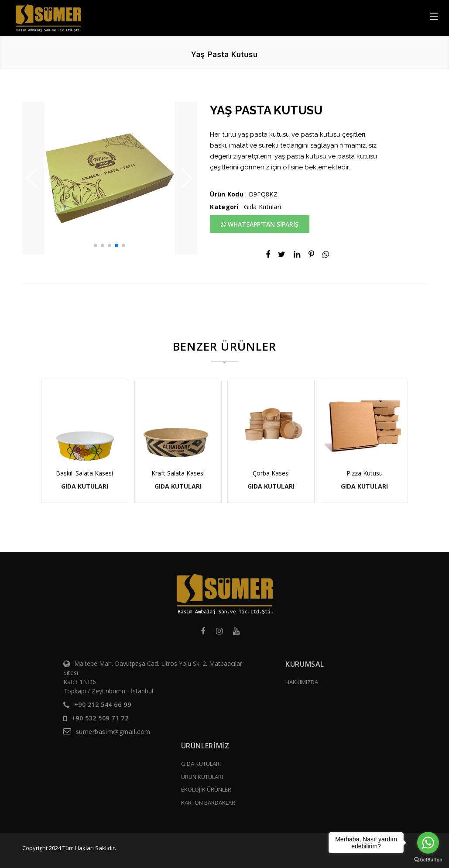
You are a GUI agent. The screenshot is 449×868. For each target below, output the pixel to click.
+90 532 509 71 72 (100, 718)
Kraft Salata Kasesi (178, 473)
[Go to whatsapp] (428, 843)
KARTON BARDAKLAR (208, 803)
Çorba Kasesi (271, 473)
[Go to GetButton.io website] (428, 859)
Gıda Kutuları (263, 207)
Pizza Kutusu (365, 473)
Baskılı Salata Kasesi (84, 473)
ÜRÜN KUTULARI (202, 777)
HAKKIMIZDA (302, 682)
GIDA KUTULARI (201, 764)
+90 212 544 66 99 (103, 704)
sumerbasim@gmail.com (113, 732)
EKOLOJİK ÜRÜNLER (206, 789)
